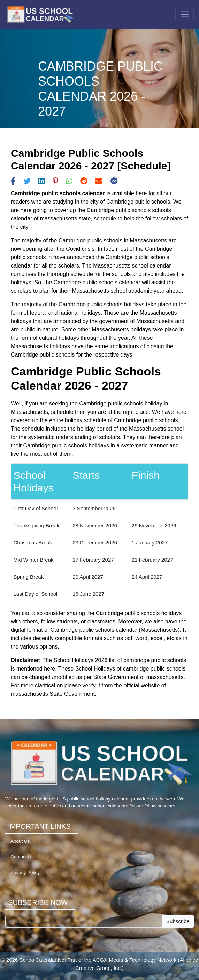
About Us (20, 841)
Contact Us (22, 857)
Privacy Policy (25, 873)
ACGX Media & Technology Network (135, 960)
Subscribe (178, 921)
